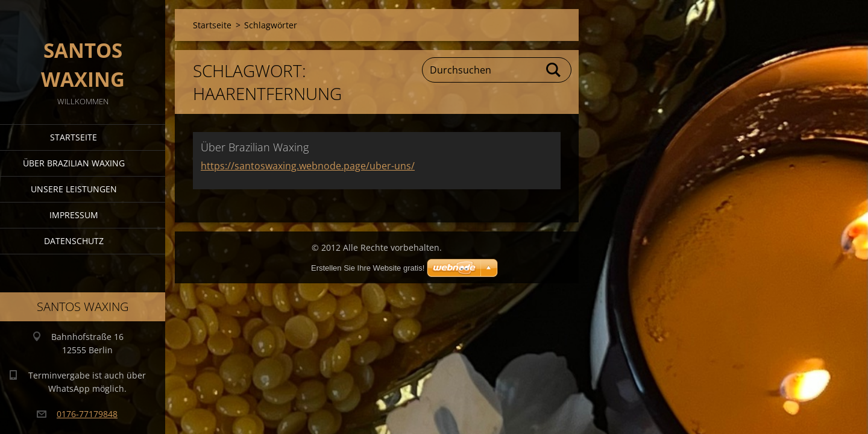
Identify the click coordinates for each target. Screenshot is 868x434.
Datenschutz (74, 241)
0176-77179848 (87, 414)
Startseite (74, 137)
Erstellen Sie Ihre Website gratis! (368, 268)
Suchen (554, 70)
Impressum (74, 215)
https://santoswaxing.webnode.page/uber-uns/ (308, 166)
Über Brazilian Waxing (74, 163)
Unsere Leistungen (74, 189)
